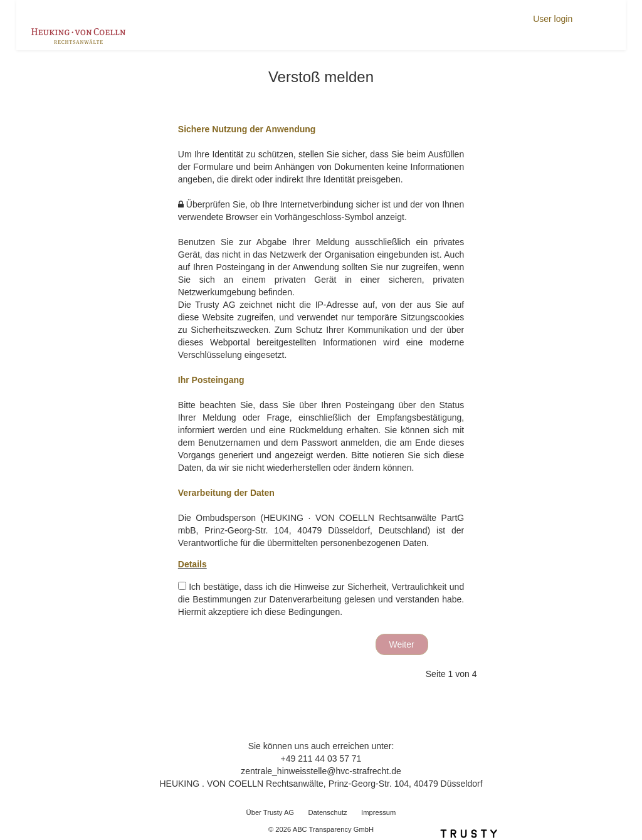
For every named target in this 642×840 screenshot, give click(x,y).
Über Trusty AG (270, 812)
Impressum (378, 812)
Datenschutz (327, 812)
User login (553, 19)
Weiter (401, 644)
